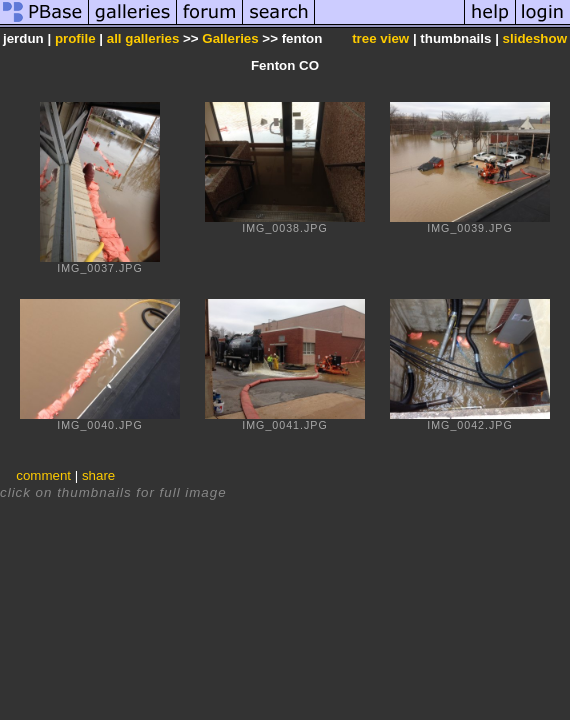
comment (43, 475)
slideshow (535, 38)
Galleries (230, 38)
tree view (380, 38)
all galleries (143, 38)
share (98, 475)
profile (75, 38)
